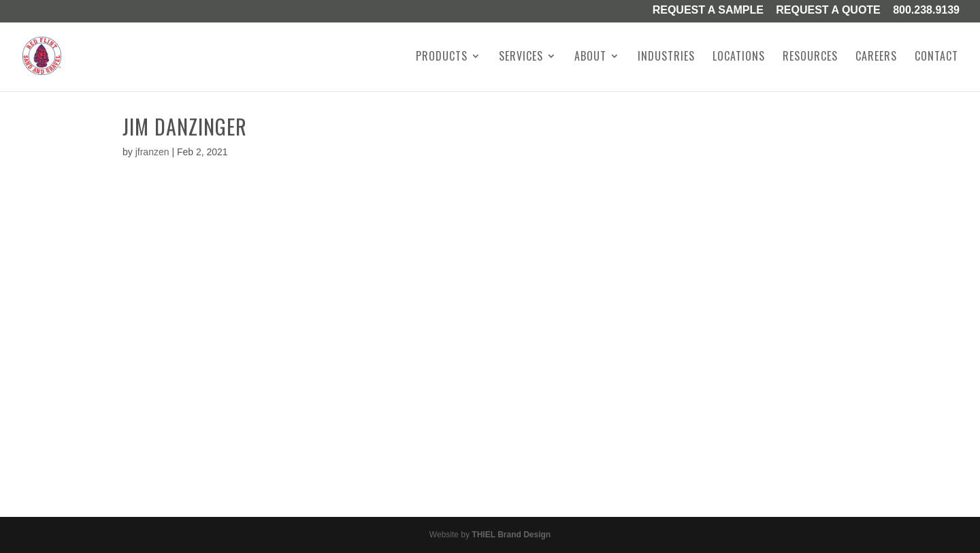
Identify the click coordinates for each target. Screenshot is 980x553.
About (590, 58)
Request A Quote (828, 11)
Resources (810, 58)
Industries (666, 58)
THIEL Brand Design (511, 535)
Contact (936, 58)
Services (521, 58)
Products (442, 58)
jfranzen (152, 152)
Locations (739, 58)
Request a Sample (708, 11)
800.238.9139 (926, 11)
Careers (876, 58)
